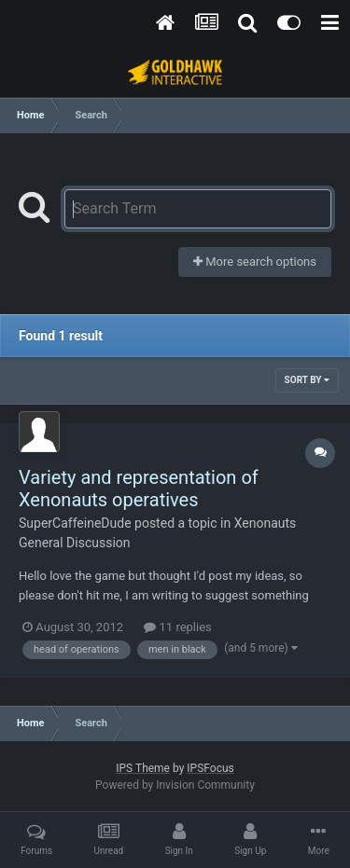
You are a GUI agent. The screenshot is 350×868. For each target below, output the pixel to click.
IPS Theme (143, 768)
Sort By (307, 380)
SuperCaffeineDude (75, 523)
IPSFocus (210, 768)
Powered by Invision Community (175, 785)
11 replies (177, 627)
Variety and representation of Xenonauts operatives (139, 489)
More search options (255, 262)
